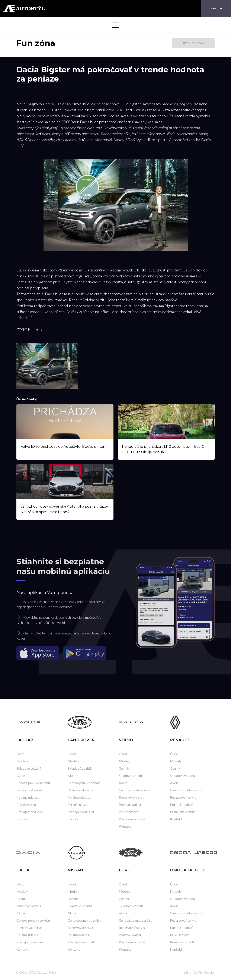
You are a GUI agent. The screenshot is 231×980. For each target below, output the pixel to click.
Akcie (21, 776)
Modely (22, 761)
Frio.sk (54, 972)
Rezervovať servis (29, 790)
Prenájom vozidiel (30, 812)
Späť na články (193, 43)
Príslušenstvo (26, 804)
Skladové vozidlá (29, 768)
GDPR (198, 972)
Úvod (20, 754)
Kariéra (186, 972)
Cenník (124, 768)
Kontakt (23, 819)
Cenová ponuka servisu (33, 783)
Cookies (209, 972)
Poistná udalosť (28, 797)
